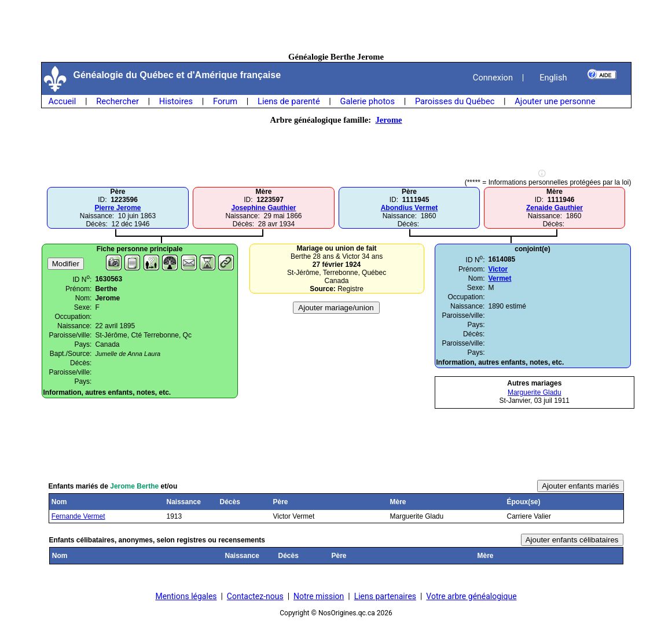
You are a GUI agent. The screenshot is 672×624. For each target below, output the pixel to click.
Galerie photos (368, 101)
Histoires (176, 101)
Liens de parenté (289, 101)
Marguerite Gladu (535, 392)
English (553, 78)
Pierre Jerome (117, 208)
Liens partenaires (385, 596)
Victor (498, 269)
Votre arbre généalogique (471, 596)
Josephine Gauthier (263, 208)
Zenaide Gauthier (555, 208)
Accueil (63, 101)
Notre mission (319, 596)
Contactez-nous (255, 596)
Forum (225, 101)
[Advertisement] (336, 26)
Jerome (388, 120)
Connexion (493, 78)
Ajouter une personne (555, 101)
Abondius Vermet (410, 208)
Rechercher (117, 101)
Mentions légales (186, 596)
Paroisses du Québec (455, 101)
